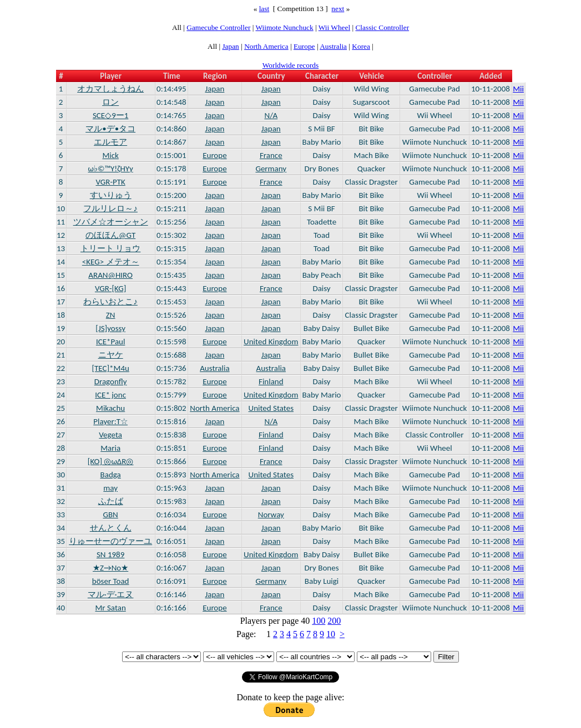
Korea (361, 46)
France (271, 155)
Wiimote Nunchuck (284, 27)
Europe (304, 46)
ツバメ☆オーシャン (111, 222)
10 (331, 634)
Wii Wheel (334, 27)
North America (266, 46)
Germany (271, 169)
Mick (110, 155)
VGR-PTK (110, 182)
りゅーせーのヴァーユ (110, 541)
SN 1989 (110, 554)
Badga (111, 475)
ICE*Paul (111, 342)
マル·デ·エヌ (111, 594)
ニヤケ (111, 355)
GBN (111, 515)
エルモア (110, 142)
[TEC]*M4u (110, 368)
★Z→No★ (110, 568)
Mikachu (110, 408)
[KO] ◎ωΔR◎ (111, 461)
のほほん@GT (110, 235)
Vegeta (110, 435)
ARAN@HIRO (110, 275)
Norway (271, 515)
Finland (271, 381)
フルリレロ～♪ (110, 208)
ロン (110, 102)
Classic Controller (382, 27)
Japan (230, 46)
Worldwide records (290, 65)
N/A (271, 115)
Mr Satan (111, 608)
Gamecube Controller (218, 27)
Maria (110, 448)
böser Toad (111, 581)
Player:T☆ (110, 421)
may (110, 488)
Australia (333, 46)
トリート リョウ (110, 248)
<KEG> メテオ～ (111, 262)
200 (334, 621)
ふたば (111, 501)
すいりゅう (111, 195)
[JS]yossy (110, 328)
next (338, 9)
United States (271, 408)
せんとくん (111, 528)
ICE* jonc (110, 395)
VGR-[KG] (110, 288)
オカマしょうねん (110, 89)
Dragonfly (111, 381)
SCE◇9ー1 (110, 115)
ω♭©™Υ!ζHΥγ (111, 169)
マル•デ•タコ (110, 129)
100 (319, 621)
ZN (111, 315)
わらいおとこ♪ (110, 302)
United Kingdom (271, 342)
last (264, 9)
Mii (518, 89)
